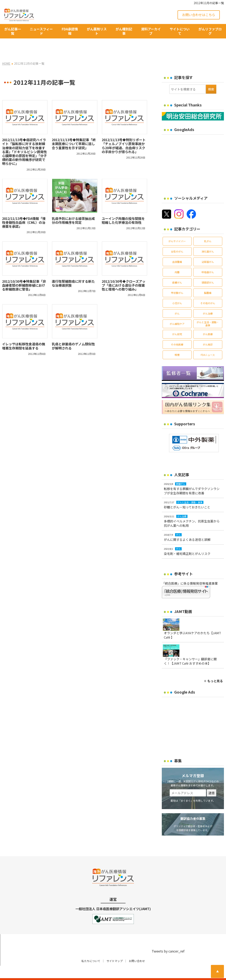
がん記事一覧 (13, 31)
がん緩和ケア (177, 312)
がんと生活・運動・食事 (208, 312)
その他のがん (208, 291)
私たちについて (91, 949)
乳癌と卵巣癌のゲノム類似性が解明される (73, 334)
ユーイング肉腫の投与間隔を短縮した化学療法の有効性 (123, 208)
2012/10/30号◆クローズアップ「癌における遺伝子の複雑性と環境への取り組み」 (124, 273)
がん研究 (177, 322)
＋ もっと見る (213, 669)
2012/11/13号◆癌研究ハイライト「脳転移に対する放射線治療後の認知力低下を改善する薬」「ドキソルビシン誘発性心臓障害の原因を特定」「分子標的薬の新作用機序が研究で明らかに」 (24, 140)
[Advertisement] (194, 150)
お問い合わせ (137, 949)
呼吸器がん (208, 260)
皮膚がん (177, 270)
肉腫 (177, 260)
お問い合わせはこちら (199, 15)
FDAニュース (208, 343)
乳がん (208, 229)
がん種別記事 (124, 31)
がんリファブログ (210, 31)
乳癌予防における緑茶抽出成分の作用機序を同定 (73, 208)
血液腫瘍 (177, 250)
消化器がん (208, 239)
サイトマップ (115, 949)
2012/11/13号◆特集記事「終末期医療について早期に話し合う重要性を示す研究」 (74, 132)
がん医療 (208, 322)
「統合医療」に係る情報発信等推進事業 (190, 571)
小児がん (177, 291)
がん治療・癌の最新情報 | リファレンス (50, 973)
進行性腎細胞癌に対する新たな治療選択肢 (73, 271)
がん (177, 301)
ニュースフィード (41, 31)
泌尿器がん (208, 250)
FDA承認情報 (70, 31)
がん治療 (208, 301)
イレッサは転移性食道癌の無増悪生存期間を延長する (24, 334)
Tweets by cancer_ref (168, 939)
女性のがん (177, 239)
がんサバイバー (177, 229)
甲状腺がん (177, 281)
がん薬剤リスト (97, 31)
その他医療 (177, 332)
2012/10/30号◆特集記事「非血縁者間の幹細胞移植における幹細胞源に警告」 (24, 273)
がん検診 (208, 332)
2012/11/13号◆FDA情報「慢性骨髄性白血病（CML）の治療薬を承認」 (24, 210)
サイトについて (180, 31)
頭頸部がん (208, 270)
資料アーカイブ (151, 31)
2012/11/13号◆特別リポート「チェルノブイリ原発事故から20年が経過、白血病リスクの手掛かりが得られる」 (124, 134)
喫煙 (177, 343)
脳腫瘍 (208, 281)
